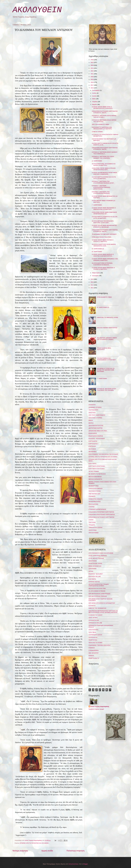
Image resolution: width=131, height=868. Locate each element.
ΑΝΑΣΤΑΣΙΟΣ (93, 561)
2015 (92, 88)
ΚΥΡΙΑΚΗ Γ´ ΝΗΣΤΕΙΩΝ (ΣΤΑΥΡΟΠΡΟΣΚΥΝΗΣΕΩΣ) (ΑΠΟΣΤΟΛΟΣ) (101, 187)
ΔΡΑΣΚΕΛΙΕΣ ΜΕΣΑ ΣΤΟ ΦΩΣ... (98, 431)
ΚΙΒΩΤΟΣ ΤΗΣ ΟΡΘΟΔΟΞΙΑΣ (97, 608)
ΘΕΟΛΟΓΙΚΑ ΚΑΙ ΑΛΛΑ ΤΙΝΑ (97, 588)
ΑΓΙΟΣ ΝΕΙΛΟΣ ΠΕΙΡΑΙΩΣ (96, 558)
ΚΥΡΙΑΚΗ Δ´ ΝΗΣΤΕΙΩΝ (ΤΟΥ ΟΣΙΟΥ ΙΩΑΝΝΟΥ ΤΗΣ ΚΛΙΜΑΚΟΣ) (103, 157)
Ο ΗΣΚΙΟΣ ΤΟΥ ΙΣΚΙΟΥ (96, 615)
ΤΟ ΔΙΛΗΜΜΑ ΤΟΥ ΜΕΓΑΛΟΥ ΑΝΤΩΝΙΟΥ (104, 234)
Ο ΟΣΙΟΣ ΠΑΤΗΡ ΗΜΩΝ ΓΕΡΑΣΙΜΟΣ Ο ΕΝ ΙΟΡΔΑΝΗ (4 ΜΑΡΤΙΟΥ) (105, 260)
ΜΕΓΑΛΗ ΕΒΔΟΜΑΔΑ (95, 477)
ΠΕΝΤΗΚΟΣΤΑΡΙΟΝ (95, 491)
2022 (92, 71)
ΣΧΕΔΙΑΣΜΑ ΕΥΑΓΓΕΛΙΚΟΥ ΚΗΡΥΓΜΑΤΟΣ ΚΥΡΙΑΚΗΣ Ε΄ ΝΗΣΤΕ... (105, 112)
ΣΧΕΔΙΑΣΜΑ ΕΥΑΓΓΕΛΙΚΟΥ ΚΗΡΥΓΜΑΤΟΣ (102, 517)
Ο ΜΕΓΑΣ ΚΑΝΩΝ (97, 132)
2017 (92, 85)
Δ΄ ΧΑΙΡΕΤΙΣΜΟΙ (97, 161)
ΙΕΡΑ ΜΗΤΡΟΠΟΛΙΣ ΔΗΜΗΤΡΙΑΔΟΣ (100, 594)
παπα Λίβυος (92, 632)
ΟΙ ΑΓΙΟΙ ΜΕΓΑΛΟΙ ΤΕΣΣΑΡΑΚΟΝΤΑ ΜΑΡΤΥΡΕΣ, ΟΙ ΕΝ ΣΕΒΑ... (103, 222)
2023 (92, 68)
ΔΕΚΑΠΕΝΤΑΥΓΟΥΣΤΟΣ (96, 426)
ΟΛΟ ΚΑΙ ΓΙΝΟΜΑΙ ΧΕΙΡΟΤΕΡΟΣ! (107, 328)
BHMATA (91, 656)
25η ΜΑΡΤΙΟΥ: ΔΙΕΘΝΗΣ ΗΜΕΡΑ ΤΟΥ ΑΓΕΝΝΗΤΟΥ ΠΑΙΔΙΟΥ (107, 339)
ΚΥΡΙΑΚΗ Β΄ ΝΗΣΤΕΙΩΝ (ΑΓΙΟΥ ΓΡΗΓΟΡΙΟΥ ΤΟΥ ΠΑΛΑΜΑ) (107, 390)
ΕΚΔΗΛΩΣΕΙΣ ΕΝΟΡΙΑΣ (96, 436)
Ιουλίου (95, 93)
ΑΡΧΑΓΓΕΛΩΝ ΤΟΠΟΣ (95, 564)
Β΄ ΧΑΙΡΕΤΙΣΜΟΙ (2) (98, 249)
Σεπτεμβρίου (96, 90)
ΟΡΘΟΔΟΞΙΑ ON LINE (95, 623)
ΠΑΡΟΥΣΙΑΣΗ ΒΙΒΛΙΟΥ (96, 489)
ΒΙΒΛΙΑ (91, 420)
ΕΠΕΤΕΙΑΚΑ (92, 446)
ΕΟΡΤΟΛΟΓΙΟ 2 (93, 444)
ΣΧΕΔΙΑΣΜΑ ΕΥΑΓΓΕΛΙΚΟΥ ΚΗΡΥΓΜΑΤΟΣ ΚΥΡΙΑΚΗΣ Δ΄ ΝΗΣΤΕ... (105, 148)
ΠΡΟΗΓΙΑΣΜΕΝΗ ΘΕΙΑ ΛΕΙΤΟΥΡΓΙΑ (104, 349)
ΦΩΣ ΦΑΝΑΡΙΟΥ (94, 653)
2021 (92, 74)
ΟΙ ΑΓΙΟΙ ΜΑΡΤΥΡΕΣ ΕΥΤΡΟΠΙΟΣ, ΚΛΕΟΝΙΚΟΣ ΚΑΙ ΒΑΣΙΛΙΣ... (102, 264)
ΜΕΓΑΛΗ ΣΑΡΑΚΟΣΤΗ (95, 479)
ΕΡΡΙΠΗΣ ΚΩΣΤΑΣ (94, 582)
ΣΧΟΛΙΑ (91, 520)
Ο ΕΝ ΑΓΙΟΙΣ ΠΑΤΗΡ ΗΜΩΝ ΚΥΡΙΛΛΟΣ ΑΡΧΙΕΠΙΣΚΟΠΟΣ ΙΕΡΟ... (104, 169)
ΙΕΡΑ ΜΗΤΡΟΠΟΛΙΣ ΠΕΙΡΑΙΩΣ (98, 596)
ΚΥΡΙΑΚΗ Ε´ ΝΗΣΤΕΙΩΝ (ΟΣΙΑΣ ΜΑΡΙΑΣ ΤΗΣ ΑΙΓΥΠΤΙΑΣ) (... (104, 116)
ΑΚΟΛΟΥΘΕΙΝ (37, 10)
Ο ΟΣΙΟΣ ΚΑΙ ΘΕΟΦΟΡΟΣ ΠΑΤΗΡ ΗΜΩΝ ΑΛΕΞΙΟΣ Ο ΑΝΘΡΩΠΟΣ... (104, 173)
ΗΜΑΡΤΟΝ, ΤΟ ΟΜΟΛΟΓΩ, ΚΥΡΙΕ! (108, 317)
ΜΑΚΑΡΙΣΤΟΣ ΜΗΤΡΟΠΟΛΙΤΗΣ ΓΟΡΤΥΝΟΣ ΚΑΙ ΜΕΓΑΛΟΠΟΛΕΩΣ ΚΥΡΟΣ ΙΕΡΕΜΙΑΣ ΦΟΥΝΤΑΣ (103, 612)
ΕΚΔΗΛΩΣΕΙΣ (93, 433)
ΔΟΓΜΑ (91, 571)
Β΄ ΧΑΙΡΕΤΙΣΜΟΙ (97, 252)
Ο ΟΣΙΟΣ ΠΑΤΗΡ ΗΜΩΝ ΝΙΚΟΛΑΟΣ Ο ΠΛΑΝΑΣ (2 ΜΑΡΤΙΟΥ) (103, 268)
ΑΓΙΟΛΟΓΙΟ (92, 405)
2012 (92, 285)
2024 (92, 65)
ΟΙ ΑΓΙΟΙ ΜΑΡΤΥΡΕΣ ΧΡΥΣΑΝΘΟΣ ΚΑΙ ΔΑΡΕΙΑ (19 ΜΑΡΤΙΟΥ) (104, 165)
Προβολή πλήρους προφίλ (96, 709)
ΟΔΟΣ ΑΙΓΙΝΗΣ (93, 618)
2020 (92, 77)
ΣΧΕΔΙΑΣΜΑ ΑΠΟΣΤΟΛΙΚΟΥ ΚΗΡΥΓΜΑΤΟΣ (102, 515)
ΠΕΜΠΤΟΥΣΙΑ (93, 640)
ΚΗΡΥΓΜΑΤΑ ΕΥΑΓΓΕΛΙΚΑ (97, 469)
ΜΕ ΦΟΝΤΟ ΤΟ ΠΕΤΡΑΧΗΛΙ (97, 474)
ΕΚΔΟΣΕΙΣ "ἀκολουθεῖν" (96, 574)
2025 (92, 62)
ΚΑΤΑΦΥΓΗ (92, 606)
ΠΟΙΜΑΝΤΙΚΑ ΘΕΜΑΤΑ (96, 499)
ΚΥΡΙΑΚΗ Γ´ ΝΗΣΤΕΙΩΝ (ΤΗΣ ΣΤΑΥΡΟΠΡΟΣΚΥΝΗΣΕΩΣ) (101, 193)
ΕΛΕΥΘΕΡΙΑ (92, 579)
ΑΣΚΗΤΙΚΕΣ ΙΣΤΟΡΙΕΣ (95, 418)
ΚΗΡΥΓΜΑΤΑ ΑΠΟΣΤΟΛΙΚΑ (97, 466)
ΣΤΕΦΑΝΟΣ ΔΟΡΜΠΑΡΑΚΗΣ (97, 509)
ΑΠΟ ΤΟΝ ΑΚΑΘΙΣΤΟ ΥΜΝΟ (101, 124)
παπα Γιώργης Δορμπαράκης (100, 706)
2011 (92, 288)
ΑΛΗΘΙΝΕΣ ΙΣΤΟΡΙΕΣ (95, 407)
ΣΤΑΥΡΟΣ (92, 507)
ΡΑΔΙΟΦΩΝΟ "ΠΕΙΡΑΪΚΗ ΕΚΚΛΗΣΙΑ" (100, 645)
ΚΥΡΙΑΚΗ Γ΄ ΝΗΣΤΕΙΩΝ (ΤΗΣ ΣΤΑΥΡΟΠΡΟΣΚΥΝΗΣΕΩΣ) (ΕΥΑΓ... (103, 182)
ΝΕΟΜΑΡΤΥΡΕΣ (94, 486)
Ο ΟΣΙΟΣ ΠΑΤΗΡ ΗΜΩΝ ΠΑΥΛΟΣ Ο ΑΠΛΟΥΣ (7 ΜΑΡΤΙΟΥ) (103, 241)
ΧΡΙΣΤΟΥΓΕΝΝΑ (94, 533)
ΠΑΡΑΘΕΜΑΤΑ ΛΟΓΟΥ (95, 635)
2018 (92, 82)
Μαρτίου (95, 104)
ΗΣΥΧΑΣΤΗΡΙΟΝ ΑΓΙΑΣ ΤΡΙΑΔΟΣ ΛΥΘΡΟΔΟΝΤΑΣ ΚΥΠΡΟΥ (99, 585)
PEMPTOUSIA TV (94, 658)
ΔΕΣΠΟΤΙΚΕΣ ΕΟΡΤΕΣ (96, 428)
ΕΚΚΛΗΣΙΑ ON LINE (95, 577)
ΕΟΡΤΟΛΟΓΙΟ (93, 441)
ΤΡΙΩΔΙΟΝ (92, 525)
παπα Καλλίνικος (94, 630)
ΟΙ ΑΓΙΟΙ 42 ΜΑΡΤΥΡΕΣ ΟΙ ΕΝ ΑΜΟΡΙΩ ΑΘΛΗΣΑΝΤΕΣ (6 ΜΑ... (104, 245)
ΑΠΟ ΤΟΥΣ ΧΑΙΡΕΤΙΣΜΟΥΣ (97, 415)
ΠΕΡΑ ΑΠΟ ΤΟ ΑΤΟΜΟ (95, 643)
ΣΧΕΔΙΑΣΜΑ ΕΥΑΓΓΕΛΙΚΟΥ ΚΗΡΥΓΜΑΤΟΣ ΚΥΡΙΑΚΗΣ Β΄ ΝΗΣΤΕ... (105, 231)
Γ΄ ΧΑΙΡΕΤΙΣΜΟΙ (97, 205)
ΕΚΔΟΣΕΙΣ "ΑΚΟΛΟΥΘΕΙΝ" (97, 439)
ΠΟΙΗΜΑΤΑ (92, 496)
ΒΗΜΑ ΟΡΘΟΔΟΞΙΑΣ (95, 566)
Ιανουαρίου (96, 276)
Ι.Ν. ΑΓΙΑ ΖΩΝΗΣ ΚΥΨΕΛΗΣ (97, 591)
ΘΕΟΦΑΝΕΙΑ (93, 452)
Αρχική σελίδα (47, 851)
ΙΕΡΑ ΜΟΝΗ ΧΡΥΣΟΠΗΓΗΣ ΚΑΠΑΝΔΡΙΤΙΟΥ (102, 603)
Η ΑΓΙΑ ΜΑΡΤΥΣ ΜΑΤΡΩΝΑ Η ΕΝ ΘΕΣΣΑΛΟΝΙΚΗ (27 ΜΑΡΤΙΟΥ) (102, 128)
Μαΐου (94, 99)
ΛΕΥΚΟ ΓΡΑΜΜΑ (94, 471)
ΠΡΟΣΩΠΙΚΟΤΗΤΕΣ (95, 502)
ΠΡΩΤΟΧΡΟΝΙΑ (93, 504)
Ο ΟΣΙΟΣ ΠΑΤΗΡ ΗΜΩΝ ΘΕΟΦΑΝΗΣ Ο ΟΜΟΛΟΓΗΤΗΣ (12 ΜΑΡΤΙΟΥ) (104, 209)
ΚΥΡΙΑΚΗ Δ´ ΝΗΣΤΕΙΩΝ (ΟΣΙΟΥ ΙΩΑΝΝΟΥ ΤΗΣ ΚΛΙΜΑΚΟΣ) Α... (105, 153)
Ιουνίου (95, 96)
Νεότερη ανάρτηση (20, 851)
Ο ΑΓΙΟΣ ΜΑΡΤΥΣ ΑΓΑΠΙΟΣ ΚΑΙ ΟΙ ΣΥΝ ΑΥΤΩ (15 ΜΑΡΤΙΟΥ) (104, 178)
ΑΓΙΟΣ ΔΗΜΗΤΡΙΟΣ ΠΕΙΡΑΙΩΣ (98, 556)
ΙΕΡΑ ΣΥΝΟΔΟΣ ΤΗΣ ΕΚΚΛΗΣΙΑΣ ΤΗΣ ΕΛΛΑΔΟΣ (103, 454)
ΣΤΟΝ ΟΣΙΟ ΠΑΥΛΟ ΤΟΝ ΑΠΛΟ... (102, 237)
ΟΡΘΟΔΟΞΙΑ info (94, 620)
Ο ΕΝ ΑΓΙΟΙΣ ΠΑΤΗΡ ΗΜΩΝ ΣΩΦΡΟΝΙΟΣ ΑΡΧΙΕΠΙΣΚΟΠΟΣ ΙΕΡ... (104, 213)
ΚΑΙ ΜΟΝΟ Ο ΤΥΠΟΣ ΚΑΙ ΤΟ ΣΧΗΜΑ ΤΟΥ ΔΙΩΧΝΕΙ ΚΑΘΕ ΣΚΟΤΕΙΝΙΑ (106, 370)
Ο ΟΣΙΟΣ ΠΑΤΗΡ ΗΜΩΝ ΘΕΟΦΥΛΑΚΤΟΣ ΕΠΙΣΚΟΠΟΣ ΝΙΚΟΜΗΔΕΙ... (104, 226)
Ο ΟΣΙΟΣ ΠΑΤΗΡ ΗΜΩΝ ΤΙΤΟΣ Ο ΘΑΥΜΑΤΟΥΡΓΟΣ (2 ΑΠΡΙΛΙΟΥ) (102, 108)
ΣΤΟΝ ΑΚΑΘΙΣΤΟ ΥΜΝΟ (104, 297)
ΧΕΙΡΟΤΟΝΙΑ (93, 530)
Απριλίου (95, 102)
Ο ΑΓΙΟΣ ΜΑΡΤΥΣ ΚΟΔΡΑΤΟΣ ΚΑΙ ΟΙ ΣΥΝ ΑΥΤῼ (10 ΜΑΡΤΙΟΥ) (105, 217)
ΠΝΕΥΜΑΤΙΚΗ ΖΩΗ (94, 494)
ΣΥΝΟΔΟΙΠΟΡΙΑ (94, 650)
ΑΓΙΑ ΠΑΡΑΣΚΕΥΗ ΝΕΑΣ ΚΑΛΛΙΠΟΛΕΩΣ (101, 553)
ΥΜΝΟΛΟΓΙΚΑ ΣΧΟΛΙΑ (96, 528)
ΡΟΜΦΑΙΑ (92, 648)
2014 (92, 279)
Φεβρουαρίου (96, 273)
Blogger (86, 864)
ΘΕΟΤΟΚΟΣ (92, 449)
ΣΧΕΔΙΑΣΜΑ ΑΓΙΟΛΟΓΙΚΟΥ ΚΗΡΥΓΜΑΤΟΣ (101, 512)
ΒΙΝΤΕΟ (91, 423)
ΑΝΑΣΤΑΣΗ (92, 413)
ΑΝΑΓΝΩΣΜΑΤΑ (93, 410)
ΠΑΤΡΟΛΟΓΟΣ (93, 637)
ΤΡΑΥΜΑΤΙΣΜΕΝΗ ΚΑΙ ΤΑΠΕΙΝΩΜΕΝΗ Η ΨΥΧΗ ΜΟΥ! (106, 359)
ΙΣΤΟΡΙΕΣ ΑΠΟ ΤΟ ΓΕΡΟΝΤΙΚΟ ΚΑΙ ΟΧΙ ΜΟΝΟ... (35, 843)
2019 (92, 79)
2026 (92, 60)
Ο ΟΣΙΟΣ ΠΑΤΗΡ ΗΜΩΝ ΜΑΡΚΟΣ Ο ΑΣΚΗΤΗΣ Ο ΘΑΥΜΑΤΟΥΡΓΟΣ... (103, 255)
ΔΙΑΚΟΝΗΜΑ (93, 569)
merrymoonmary (73, 864)
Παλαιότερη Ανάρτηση (75, 851)
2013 (92, 282)
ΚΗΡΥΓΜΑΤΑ (93, 464)
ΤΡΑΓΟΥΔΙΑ (92, 522)
